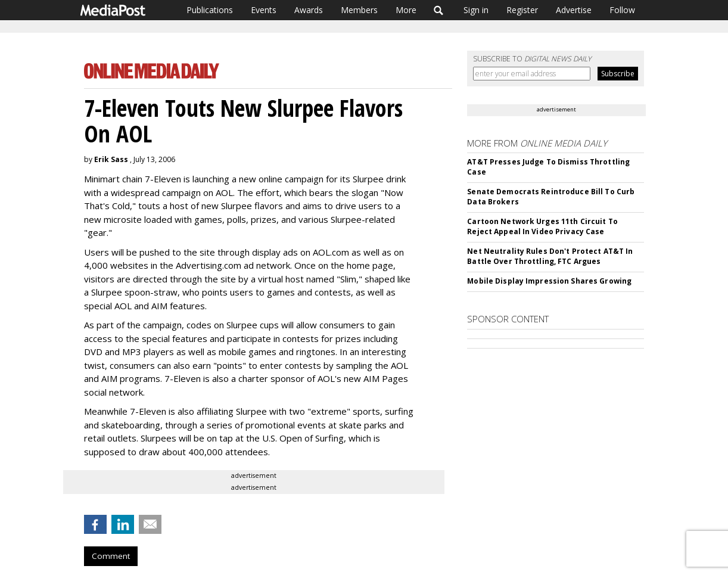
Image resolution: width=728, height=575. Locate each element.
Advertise (574, 10)
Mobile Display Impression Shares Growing (549, 281)
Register (522, 10)
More (406, 10)
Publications (210, 10)
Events (264, 10)
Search (439, 10)
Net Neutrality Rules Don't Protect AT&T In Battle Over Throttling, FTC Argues (550, 256)
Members (359, 10)
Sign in (476, 10)
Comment (111, 556)
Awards (309, 10)
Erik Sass (111, 159)
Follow (622, 10)
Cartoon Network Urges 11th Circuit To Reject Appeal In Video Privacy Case (542, 226)
